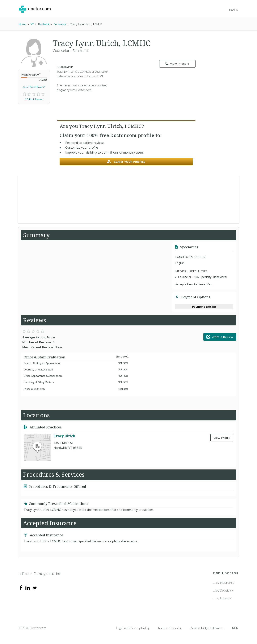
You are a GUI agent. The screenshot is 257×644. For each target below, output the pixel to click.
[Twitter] (34, 588)
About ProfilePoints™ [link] (34, 87)
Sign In (234, 10)
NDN (235, 628)
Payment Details (204, 307)
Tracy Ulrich (64, 436)
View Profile (222, 438)
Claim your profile (126, 162)
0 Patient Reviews (34, 99)
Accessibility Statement (207, 628)
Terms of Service (170, 628)
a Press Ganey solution (40, 574)
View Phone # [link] (177, 64)
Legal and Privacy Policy (133, 628)
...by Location (223, 598)
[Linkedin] (28, 588)
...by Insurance (224, 583)
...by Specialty (223, 590)
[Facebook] (21, 588)
